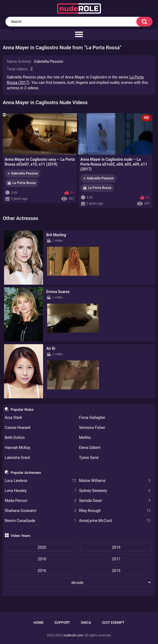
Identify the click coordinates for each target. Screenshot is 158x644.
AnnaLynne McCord (115, 521)
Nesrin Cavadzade (41, 521)
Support (62, 622)
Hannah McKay (18, 448)
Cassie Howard (18, 428)
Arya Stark (14, 418)
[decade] (79, 582)
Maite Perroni (41, 501)
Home (39, 622)
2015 (116, 571)
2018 (42, 559)
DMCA (86, 622)
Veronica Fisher (92, 428)
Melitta (85, 438)
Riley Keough (115, 511)
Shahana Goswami (41, 511)
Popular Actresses (26, 472)
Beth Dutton (15, 438)
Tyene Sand (89, 458)
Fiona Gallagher (92, 418)
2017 (116, 559)
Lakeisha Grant (17, 458)
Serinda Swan (115, 501)
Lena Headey (41, 491)
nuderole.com (73, 635)
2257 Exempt (113, 622)
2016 (42, 571)
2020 (42, 547)
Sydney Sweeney (115, 491)
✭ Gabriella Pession (23, 173)
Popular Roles (22, 409)
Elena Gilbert (90, 448)
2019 (116, 547)
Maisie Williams (115, 481)
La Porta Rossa (24, 183)
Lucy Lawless (41, 481)
